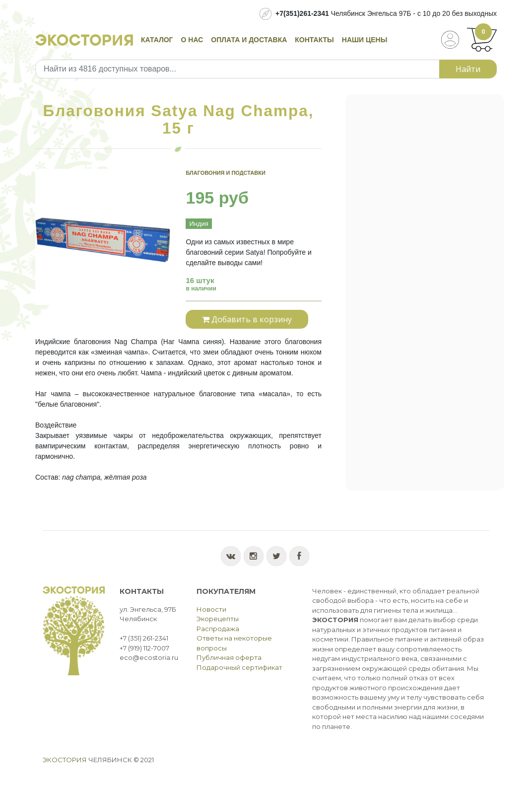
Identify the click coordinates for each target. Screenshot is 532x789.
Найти (468, 69)
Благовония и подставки (225, 173)
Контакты (314, 40)
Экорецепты (218, 619)
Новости (211, 609)
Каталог (157, 40)
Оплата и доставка (249, 40)
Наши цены (365, 40)
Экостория (65, 760)
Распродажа (218, 629)
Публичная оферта (229, 657)
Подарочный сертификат (239, 667)
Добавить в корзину (247, 319)
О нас (192, 40)
